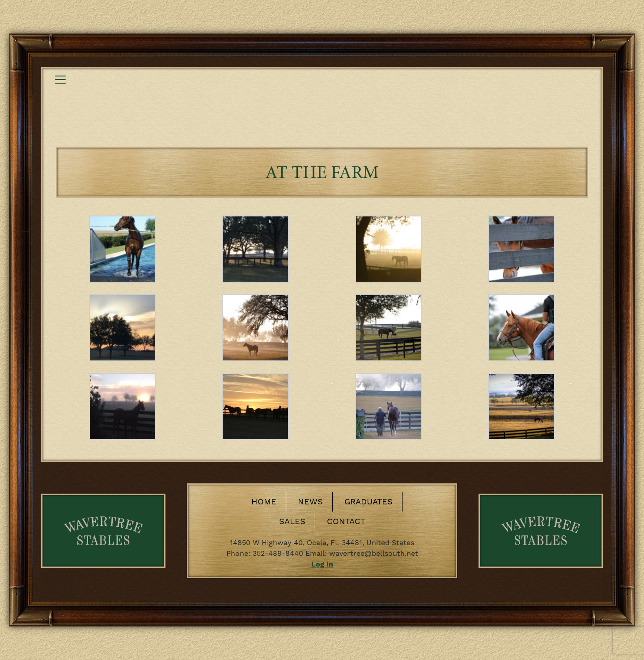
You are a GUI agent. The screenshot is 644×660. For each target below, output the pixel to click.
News (310, 501)
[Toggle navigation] (60, 80)
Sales (292, 521)
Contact (346, 521)
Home (264, 501)
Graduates (369, 501)
